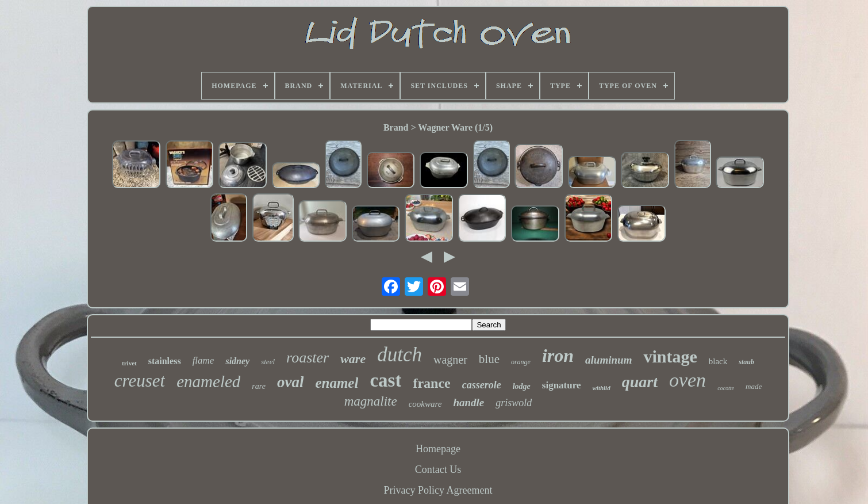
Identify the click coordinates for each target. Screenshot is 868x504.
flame (203, 360)
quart (640, 382)
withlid (602, 388)
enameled (208, 381)
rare (259, 386)
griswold (514, 403)
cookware (425, 404)
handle (468, 402)
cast (385, 380)
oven (688, 380)
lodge (522, 386)
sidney (237, 361)
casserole (482, 385)
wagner (450, 360)
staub (746, 362)
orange (521, 362)
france (431, 383)
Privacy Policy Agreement (438, 490)
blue (489, 359)
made (754, 386)
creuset (140, 381)
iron (558, 356)
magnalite (371, 401)
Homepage (438, 449)
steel (268, 362)
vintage (670, 356)
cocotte (726, 388)
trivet (129, 363)
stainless (165, 361)
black (718, 361)
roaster (308, 358)
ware (353, 359)
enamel (337, 383)
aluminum (608, 360)
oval (291, 382)
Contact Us (438, 469)
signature (562, 385)
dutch (400, 355)
